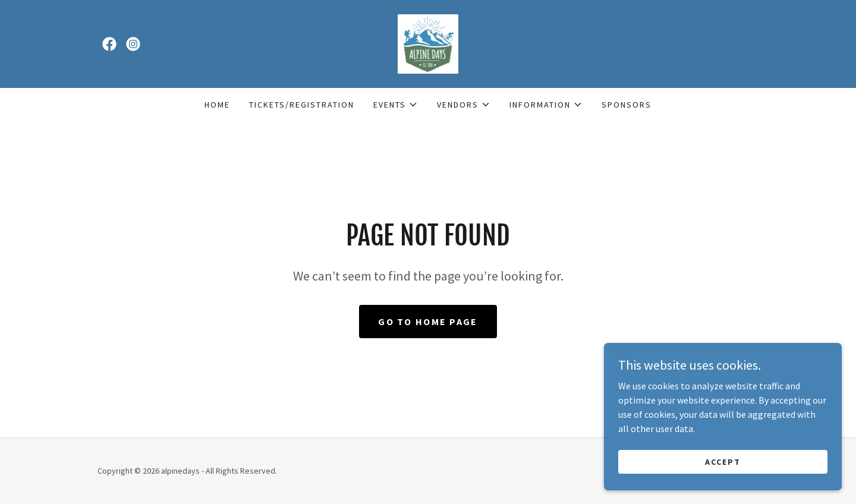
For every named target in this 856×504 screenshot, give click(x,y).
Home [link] (217, 105)
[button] (396, 105)
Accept (723, 486)
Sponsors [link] (627, 105)
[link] (109, 44)
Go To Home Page (428, 322)
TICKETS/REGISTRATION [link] (302, 105)
